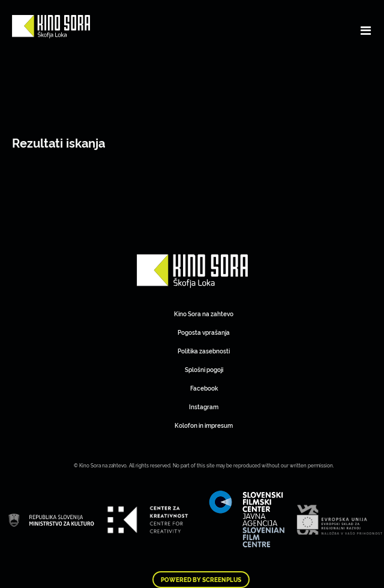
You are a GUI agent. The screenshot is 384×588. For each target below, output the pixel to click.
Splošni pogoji (204, 369)
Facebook (204, 388)
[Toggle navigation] (366, 30)
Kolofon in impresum (204, 425)
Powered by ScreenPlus (201, 580)
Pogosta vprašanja (204, 332)
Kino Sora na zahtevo (204, 313)
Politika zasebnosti (204, 351)
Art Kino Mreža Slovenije (192, 271)
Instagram (204, 406)
